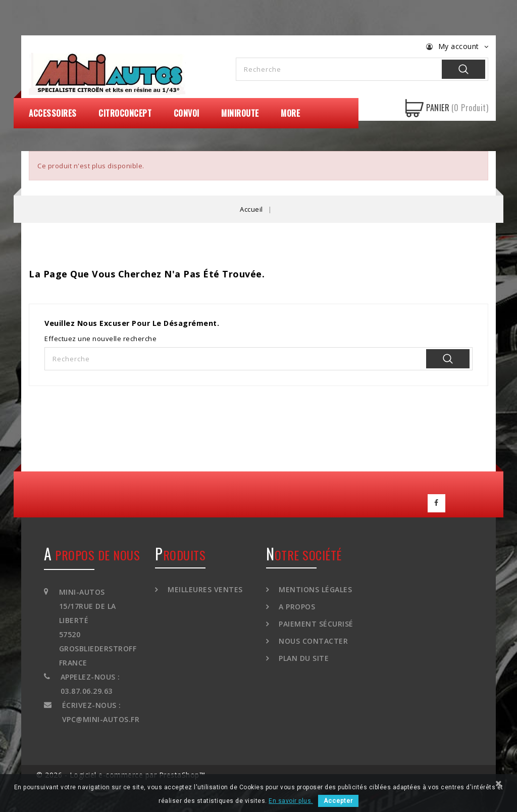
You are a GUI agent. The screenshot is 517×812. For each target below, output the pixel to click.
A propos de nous (92, 552)
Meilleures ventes (204, 586)
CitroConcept (125, 113)
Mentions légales (315, 586)
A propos (296, 604)
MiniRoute (240, 113)
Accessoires (53, 113)
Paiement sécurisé (315, 621)
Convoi (187, 113)
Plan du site (303, 655)
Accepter (338, 801)
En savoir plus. (291, 801)
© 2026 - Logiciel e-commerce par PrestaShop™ (121, 772)
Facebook (437, 502)
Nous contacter (313, 638)
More (290, 113)
